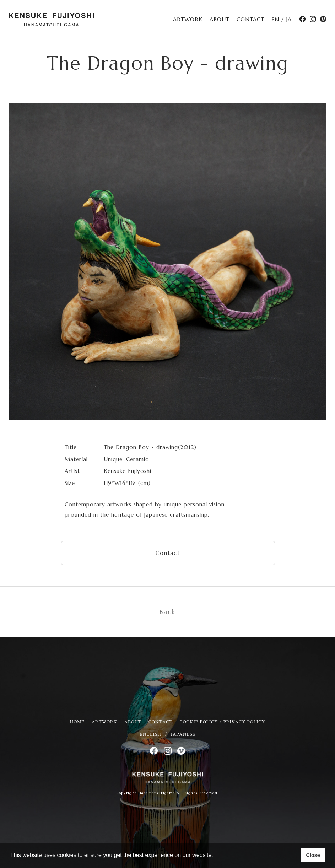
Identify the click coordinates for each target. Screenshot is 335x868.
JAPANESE (183, 735)
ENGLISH (150, 735)
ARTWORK (188, 19)
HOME (77, 722)
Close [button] (313, 855)
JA (289, 19)
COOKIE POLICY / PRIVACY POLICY (223, 722)
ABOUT (220, 19)
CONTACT (250, 19)
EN (275, 19)
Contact (168, 553)
